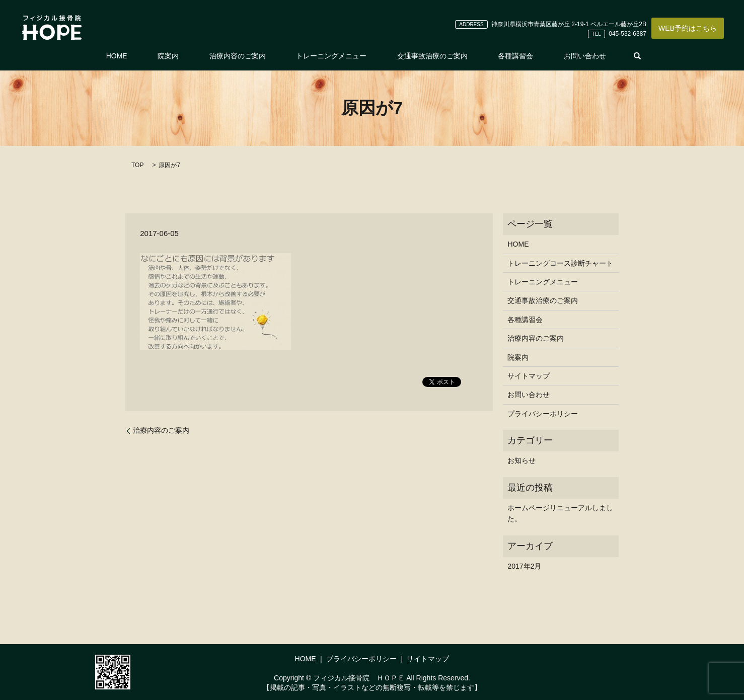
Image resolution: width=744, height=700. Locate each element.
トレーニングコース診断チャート (560, 263)
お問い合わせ (544, 56)
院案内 (195, 56)
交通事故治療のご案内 (419, 56)
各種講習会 (488, 56)
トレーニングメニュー (331, 56)
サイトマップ (529, 376)
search (590, 56)
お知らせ (522, 460)
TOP (137, 165)
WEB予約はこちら (688, 28)
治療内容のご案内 (251, 56)
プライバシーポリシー (543, 414)
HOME (157, 56)
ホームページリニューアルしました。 (560, 513)
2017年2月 (524, 566)
